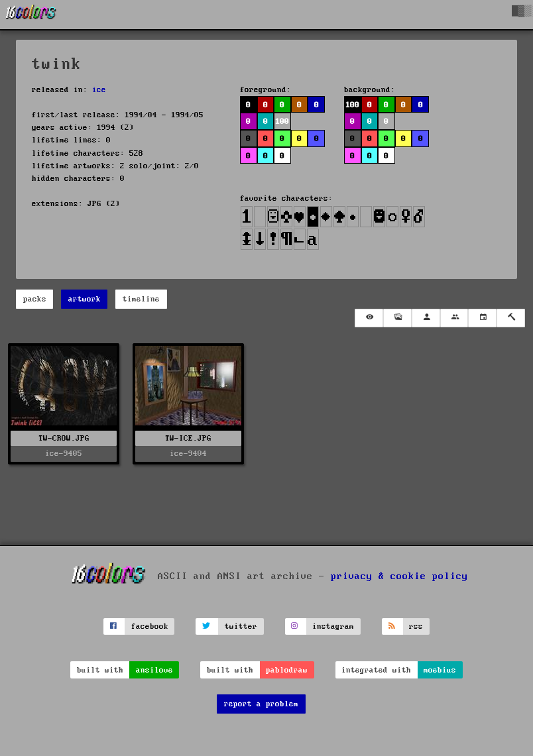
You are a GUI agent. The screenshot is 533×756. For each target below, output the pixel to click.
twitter (241, 626)
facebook (150, 626)
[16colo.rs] (31, 15)
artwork (85, 299)
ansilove (154, 670)
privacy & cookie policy (399, 576)
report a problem (261, 704)
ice (99, 90)
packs (35, 299)
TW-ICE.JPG (188, 438)
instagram (333, 626)
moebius (440, 670)
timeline (141, 299)
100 (282, 122)
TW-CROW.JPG (64, 438)
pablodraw (287, 670)
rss (416, 626)
